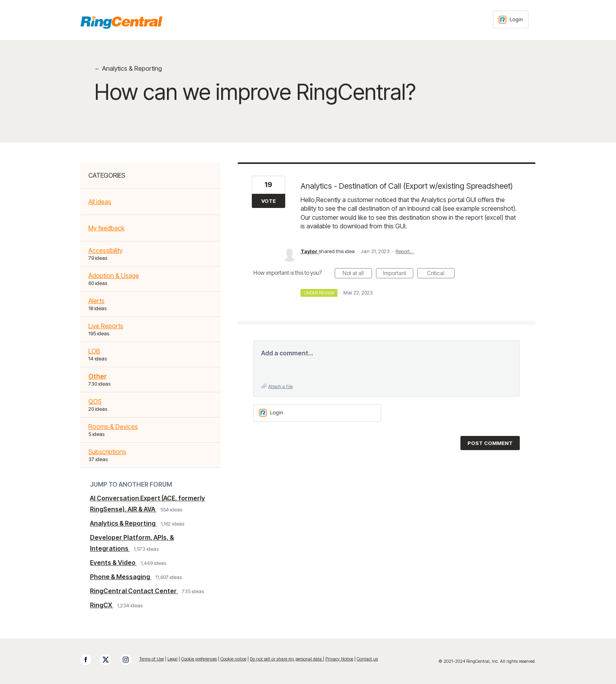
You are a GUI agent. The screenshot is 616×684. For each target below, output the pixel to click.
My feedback (106, 228)
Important (398, 274)
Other (98, 376)
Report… (405, 251)
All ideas (100, 202)
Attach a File (280, 386)
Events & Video (113, 563)
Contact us (367, 659)
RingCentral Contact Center (134, 591)
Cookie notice (233, 659)
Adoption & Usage (114, 276)
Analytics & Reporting (123, 523)
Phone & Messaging (121, 577)
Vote (269, 201)
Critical (441, 274)
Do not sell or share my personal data (286, 659)
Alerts (96, 301)
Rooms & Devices (113, 427)
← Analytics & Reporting (128, 68)
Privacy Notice (339, 659)
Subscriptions (107, 452)
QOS (95, 401)
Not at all (357, 274)
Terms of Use (151, 659)
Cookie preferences (199, 659)
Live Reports (106, 326)
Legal (172, 659)
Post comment (490, 443)
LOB (94, 351)
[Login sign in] (511, 19)
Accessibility (105, 250)
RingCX (102, 605)
